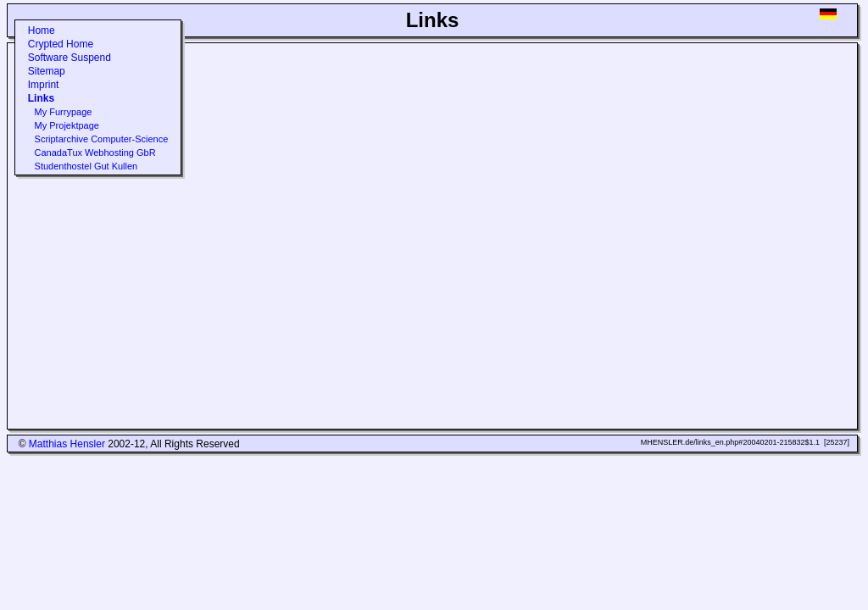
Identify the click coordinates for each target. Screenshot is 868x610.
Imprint (44, 85)
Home (42, 30)
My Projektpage (67, 125)
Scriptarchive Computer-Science (102, 139)
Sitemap (47, 71)
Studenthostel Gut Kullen (86, 166)
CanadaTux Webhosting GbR (95, 152)
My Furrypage (64, 112)
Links (41, 98)
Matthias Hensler (67, 444)
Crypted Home (61, 44)
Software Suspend (70, 58)
